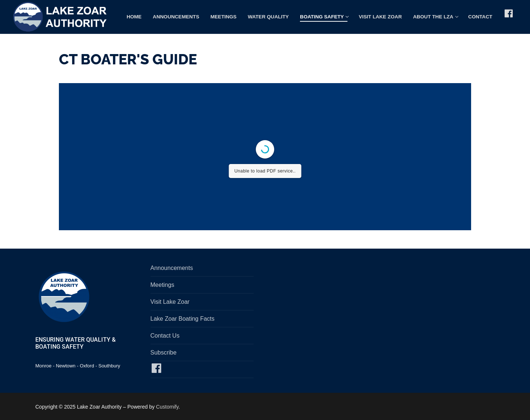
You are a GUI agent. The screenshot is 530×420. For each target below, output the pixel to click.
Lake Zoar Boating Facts (183, 319)
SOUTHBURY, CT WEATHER (374, 291)
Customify (167, 407)
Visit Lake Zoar (170, 302)
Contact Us (165, 336)
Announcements (172, 268)
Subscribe (164, 353)
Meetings (162, 285)
